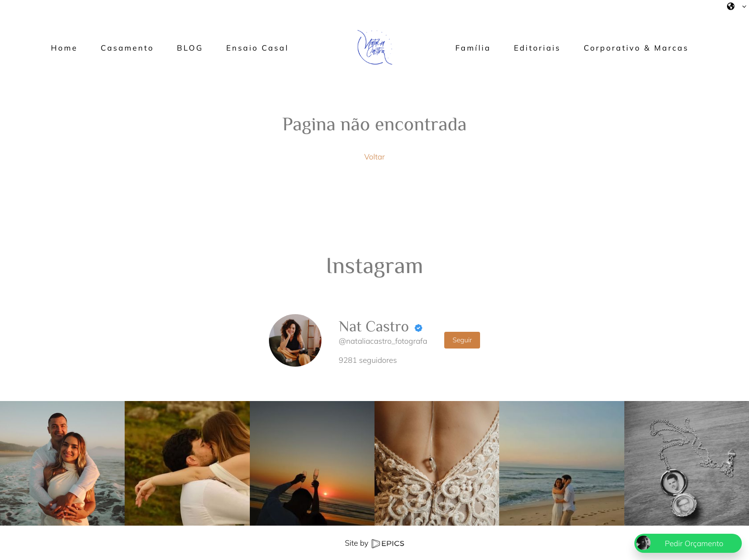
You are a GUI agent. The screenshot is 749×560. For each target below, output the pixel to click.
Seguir (462, 340)
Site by (374, 543)
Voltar (374, 157)
